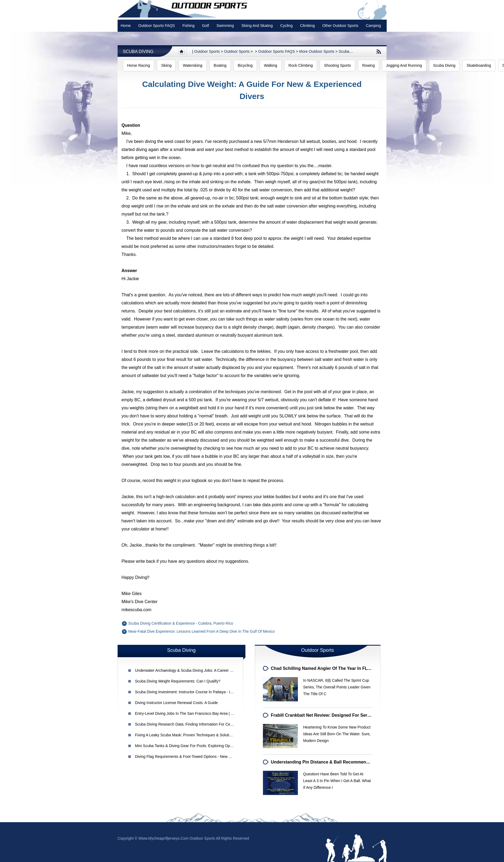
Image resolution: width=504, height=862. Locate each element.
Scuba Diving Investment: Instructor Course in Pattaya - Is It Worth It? (193, 692)
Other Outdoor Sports (340, 26)
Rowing (369, 65)
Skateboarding (479, 65)
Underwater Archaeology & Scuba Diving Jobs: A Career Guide (188, 670)
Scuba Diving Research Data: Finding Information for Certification (190, 724)
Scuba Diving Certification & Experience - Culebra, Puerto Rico (181, 623)
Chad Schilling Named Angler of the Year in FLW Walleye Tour (335, 668)
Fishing (188, 26)
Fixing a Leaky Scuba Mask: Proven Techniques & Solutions (185, 735)
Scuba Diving (138, 52)
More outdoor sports (317, 51)
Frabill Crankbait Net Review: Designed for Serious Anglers (332, 715)
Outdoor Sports (237, 51)
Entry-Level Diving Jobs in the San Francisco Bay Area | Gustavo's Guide (197, 713)
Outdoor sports (207, 51)
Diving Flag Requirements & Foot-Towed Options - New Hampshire (191, 757)
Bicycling (245, 65)
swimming (225, 26)
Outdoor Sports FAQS (157, 26)
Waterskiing (193, 65)
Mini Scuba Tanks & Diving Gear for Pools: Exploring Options (187, 746)
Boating (220, 65)
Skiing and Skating (257, 26)
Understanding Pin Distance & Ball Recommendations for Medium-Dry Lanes (350, 762)
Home (126, 26)
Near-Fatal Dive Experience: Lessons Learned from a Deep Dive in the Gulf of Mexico (202, 631)
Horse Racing (139, 65)
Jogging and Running (404, 65)
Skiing (166, 65)
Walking (271, 65)
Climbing (307, 26)
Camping (373, 26)
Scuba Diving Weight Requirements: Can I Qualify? (178, 681)
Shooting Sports (337, 65)
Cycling (287, 26)
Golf (206, 26)
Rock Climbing (301, 65)
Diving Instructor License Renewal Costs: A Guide (177, 703)
